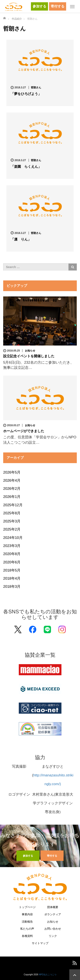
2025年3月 (12, 521)
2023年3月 (12, 546)
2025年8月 (12, 513)
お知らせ (30, 351)
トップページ (27, 907)
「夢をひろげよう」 (26, 94)
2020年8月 (12, 554)
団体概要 (53, 907)
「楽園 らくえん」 (26, 167)
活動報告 (27, 922)
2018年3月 (12, 587)
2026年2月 (12, 489)
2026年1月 (12, 497)
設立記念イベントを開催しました (29, 356)
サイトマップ (40, 943)
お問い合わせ (53, 929)
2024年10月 (13, 538)
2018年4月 (12, 578)
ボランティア (53, 915)
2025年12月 (13, 505)
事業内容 (27, 915)
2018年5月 (12, 570)
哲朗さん (36, 87)
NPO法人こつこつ (48, 975)
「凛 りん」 (21, 239)
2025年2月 (12, 529)
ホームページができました (24, 431)
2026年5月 (12, 472)
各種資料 (27, 936)
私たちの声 (27, 929)
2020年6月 (12, 562)
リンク (53, 936)
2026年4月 (12, 481)
